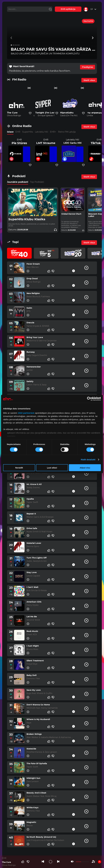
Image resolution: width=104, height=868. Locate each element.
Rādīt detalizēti (88, 460)
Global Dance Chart (71, 214)
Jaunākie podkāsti (18, 182)
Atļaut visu (85, 468)
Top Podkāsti (37, 182)
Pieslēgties (88, 67)
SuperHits (28, 132)
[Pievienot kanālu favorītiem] (30, 113)
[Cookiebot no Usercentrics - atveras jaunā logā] (89, 399)
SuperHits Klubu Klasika (27, 219)
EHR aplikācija (68, 9)
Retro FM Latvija (67, 132)
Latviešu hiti (42, 132)
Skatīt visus (89, 80)
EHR (18, 132)
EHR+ (53, 132)
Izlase (10, 132)
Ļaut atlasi (52, 468)
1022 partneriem (26, 413)
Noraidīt (19, 468)
